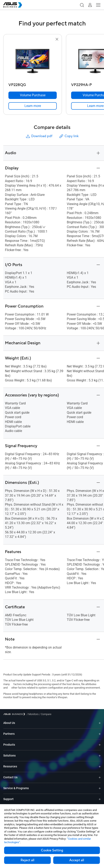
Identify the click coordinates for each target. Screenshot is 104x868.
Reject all (27, 860)
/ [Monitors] (33, 714)
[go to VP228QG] (33, 61)
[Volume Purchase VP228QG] (33, 95)
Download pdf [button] (39, 136)
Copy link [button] (69, 136)
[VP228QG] (33, 84)
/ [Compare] (45, 714)
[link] (33, 106)
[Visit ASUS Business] (15, 714)
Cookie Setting (52, 850)
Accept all (77, 860)
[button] (82, 5)
